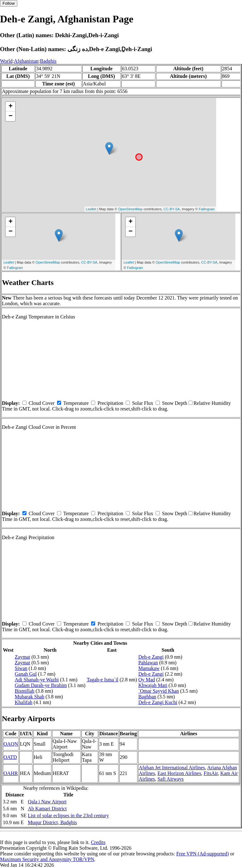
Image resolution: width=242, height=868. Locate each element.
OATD (10, 757)
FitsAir (211, 773)
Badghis (48, 61)
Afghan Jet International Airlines (172, 768)
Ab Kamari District (47, 809)
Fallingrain (207, 209)
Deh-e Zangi (151, 657)
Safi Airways (171, 779)
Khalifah (24, 702)
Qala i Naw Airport (47, 802)
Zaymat (23, 657)
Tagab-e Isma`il (103, 680)
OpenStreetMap (130, 209)
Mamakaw (149, 668)
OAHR (11, 773)
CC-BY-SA (172, 209)
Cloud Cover (42, 403)
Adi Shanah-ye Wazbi (37, 680)
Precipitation (110, 403)
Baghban (147, 697)
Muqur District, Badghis (52, 822)
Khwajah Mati (153, 685)
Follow (9, 3)
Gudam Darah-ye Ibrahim (41, 685)
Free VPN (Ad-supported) (202, 854)
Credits (98, 842)
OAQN (11, 744)
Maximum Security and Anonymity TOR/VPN (47, 859)
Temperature (76, 403)
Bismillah (25, 691)
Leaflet (91, 209)
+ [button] (11, 107)
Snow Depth (175, 403)
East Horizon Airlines (179, 773)
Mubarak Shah (30, 697)
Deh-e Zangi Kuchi (158, 702)
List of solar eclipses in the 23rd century (68, 816)
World (6, 61)
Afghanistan (26, 61)
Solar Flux (143, 403)
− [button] (11, 116)
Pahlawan (148, 663)
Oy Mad (147, 680)
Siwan (21, 668)
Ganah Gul (26, 674)
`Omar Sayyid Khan (159, 691)
